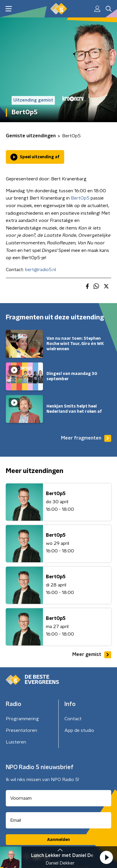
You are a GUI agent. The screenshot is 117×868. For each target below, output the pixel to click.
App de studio (79, 730)
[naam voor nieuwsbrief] (59, 798)
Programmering (22, 719)
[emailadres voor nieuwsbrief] (59, 820)
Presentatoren (21, 730)
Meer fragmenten (86, 438)
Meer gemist (92, 655)
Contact (73, 719)
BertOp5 (80, 198)
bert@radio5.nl (40, 270)
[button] (106, 857)
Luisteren (16, 742)
